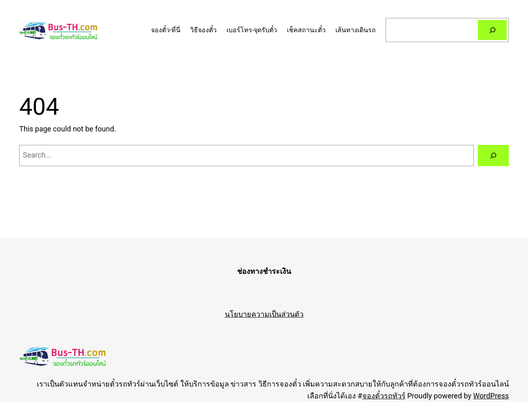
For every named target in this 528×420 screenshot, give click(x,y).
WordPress (491, 396)
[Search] (492, 30)
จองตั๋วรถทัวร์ (384, 396)
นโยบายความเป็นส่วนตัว (264, 314)
